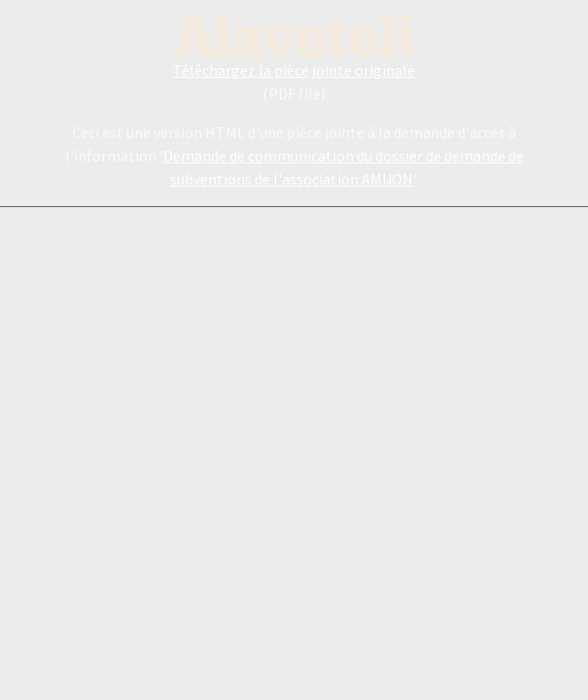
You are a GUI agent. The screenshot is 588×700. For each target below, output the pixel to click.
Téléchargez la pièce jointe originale (294, 70)
